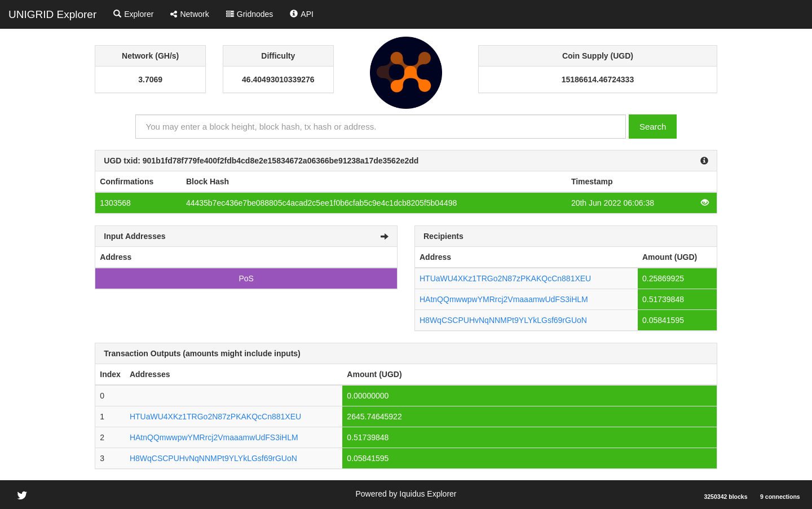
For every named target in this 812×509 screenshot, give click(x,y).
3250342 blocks (725, 497)
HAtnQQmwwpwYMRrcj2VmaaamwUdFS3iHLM (504, 299)
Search (653, 127)
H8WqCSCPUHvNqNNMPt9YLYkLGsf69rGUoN (503, 320)
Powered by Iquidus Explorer (406, 494)
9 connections (780, 497)
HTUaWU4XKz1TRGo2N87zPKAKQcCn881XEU (505, 278)
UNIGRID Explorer (52, 14)
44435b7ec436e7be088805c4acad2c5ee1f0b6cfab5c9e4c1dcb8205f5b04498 (321, 203)
